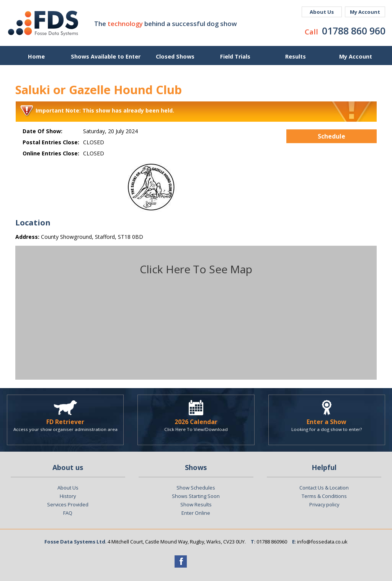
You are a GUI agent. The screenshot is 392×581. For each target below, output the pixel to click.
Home (36, 56)
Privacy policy (324, 504)
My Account (365, 12)
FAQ (68, 513)
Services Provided (68, 504)
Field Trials (235, 56)
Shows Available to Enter (106, 56)
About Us (322, 12)
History (68, 496)
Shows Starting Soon (196, 496)
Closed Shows (175, 56)
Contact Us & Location (324, 488)
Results (296, 56)
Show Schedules (196, 488)
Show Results (196, 504)
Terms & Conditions (324, 496)
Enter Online (196, 513)
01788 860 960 (354, 31)
